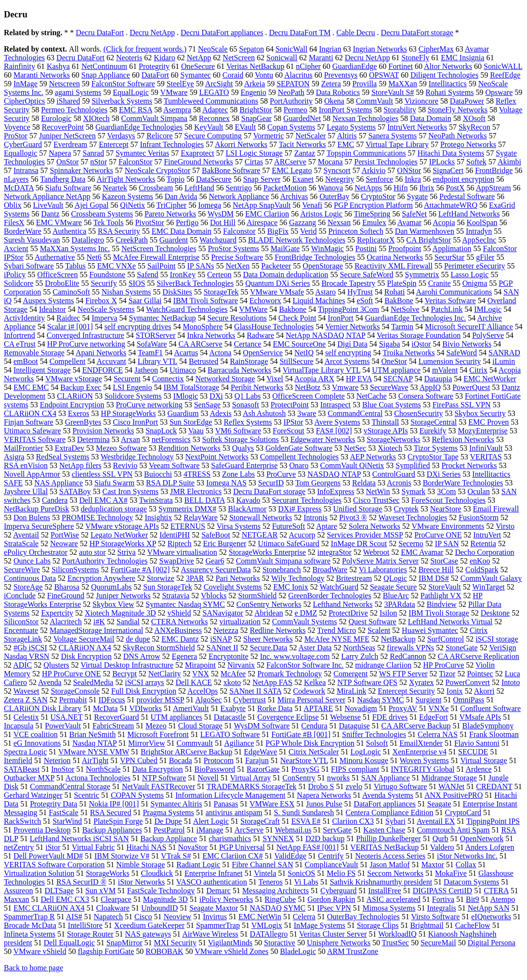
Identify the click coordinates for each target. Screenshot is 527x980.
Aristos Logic (321, 214)
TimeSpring (372, 214)
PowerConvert (468, 682)
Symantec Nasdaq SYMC (185, 604)
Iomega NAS (226, 483)
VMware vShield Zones (231, 951)
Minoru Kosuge (364, 760)
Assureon (18, 891)
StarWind (67, 821)
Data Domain (431, 118)
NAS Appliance (59, 483)
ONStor (409, 170)
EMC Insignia (462, 58)
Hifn (401, 188)
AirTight (95, 760)
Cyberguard (338, 891)
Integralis (441, 908)
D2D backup (325, 839)
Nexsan (339, 222)
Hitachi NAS (146, 847)
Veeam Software (174, 465)
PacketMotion (285, 188)
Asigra (14, 457)
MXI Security (175, 943)
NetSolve (405, 309)
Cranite (440, 283)
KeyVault (209, 127)
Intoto (511, 682)
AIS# (74, 917)
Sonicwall (282, 58)
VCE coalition (36, 734)
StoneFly (415, 58)
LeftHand (199, 188)
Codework (309, 691)
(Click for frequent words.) (145, 49)
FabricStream (113, 726)
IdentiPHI (175, 535)
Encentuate (21, 630)
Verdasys (121, 136)
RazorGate (263, 769)
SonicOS (301, 873)
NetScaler (310, 136)
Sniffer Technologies (374, 734)
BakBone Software (231, 170)
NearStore (446, 509)
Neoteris (129, 58)
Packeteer (276, 266)
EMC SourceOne (299, 344)
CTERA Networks (180, 622)
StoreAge (28, 587)
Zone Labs (238, 474)
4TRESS (197, 474)
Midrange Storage (449, 778)
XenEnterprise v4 (420, 752)
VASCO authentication (212, 882)
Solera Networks (375, 526)
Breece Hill (436, 570)
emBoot (26, 361)
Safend (147, 275)
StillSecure (296, 361)
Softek (476, 162)
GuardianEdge (355, 66)
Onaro (299, 465)
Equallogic (20, 153)
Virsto (505, 526)
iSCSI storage (497, 639)
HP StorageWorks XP (123, 544)
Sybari (395, 821)
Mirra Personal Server (311, 700)
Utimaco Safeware (33, 431)
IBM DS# (434, 578)
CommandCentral (355, 413)
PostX (455, 188)
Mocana (330, 162)
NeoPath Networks (457, 136)
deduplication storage (114, 509)
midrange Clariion (383, 665)
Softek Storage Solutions (241, 439)
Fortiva (443, 899)
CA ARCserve (200, 344)
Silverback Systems (122, 101)
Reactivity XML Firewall (394, 266)
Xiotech (390, 448)
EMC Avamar (422, 552)
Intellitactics (448, 84)
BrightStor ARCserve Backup (186, 752)
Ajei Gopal (92, 205)
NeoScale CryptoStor (158, 170)
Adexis (220, 413)
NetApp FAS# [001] (308, 847)
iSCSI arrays (144, 682)
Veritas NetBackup (255, 66)
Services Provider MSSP (365, 535)
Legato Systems (351, 127)
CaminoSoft (71, 292)
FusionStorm (479, 517)
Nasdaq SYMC (380, 700)
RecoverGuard (116, 717)
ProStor (16, 136)
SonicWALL (503, 66)
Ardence (479, 769)
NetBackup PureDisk (37, 509)
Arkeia (255, 84)
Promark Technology (290, 674)
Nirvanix (241, 665)
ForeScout (289, 431)
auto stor (92, 552)
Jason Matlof (390, 865)
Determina (93, 439)
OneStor (394, 361)
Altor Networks (448, 66)
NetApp (199, 58)
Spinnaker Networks (82, 170)
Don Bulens (32, 517)
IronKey (183, 275)
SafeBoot (216, 535)
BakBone (399, 301)
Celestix (26, 717)
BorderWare (23, 231)
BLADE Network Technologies (297, 240)
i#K (99, 622)
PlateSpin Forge (118, 821)
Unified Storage (357, 509)
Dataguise (355, 726)
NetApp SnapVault (262, 205)
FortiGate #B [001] (301, 734)
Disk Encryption (86, 656)
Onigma (475, 283)
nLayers (16, 179)
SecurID (271, 483)
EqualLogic (131, 92)
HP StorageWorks (128, 413)
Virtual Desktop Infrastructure (127, 665)
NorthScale (103, 769)
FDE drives (390, 717)
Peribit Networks (257, 387)
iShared (68, 101)
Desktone (495, 613)
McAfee (233, 674)
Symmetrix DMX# (187, 509)
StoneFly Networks (458, 110)
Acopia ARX (314, 379)
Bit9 (473, 899)
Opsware (499, 92)
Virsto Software (435, 917)
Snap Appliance (106, 75)
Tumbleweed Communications (211, 101)
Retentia (483, 544)
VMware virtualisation (182, 552)
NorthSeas (359, 648)
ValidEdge (290, 856)
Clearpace (116, 899)
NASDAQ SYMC (277, 908)
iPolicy (15, 275)
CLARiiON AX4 (85, 648)
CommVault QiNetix (352, 465)
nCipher (308, 66)
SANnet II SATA (255, 691)
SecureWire (22, 570)
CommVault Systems (305, 622)
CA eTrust (20, 344)
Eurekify (433, 431)
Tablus (75, 266)
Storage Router (90, 934)
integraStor (335, 552)
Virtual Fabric (93, 847)
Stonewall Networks (261, 517)
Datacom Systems (471, 882)
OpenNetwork (482, 839)
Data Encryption (157, 769)
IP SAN (447, 544)
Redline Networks (278, 630)
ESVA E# (306, 821)
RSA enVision (26, 465)
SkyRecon (474, 127)
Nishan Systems (126, 292)
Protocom (219, 760)
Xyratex (422, 682)
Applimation (452, 248)
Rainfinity (20, 66)
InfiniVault (486, 448)
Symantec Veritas (142, 153)
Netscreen (65, 84)
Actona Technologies (98, 778)
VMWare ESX (272, 804)
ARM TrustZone (353, 951)
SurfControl (446, 639)
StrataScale (21, 544)
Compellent (68, 361)
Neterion (57, 760)
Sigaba (390, 344)
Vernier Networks (352, 327)
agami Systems (78, 92)
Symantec (196, 75)
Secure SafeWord (366, 275)
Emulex (374, 222)
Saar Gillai (145, 301)
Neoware (64, 544)
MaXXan (403, 84)
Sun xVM (100, 891)
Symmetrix (422, 275)
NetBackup (398, 639)
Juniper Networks (123, 596)
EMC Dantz (180, 639)
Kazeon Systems (128, 196)
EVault (246, 127)
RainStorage (249, 361)
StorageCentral (434, 422)
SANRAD (504, 353)
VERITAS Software (35, 439)
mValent (445, 370)
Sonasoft (246, 405)
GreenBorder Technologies (329, 596)
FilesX (14, 222)
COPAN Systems (137, 795)
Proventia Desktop (42, 830)
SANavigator (223, 613)
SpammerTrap (218, 925)
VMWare (253, 309)
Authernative (55, 257)
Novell (208, 778)
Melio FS (341, 873)
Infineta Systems (30, 934)
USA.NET (66, 717)
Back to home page (33, 968)
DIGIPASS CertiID (442, 891)
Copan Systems (291, 127)
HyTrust (360, 292)
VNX (201, 674)
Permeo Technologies (74, 110)
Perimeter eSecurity (475, 266)
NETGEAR (260, 535)
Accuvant (111, 361)
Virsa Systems (239, 526)
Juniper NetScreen (67, 136)
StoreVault (445, 587)
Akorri (484, 691)
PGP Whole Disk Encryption (310, 743)
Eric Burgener (224, 544)
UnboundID (159, 908)
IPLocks (442, 162)
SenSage (207, 405)
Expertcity (57, 613)
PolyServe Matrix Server (380, 561)
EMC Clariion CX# (232, 856)
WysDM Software (262, 726)
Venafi (312, 205)
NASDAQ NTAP (334, 474)
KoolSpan (482, 222)
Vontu (264, 75)
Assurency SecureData (216, 570)
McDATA (19, 188)
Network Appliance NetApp (47, 196)
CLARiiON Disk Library (43, 708)
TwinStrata (156, 500)
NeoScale (213, 49)
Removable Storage (34, 353)
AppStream (494, 188)
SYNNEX (278, 839)
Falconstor (239, 231)
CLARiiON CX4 (30, 413)
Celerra (304, 917)
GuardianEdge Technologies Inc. (416, 318)
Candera (55, 500)
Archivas (294, 196)
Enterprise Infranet (213, 873)
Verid (309, 231)
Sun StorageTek (168, 587)
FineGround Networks (198, 162)
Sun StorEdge (191, 422)
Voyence (17, 127)
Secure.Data (269, 648)
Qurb (441, 839)
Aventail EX (436, 821)
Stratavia (176, 596)
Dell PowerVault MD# (48, 856)
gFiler (485, 257)
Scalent (379, 630)
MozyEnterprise (483, 431)
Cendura (314, 726)
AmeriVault (191, 708)
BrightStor (256, 110)
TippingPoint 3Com (349, 309)
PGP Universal (242, 847)
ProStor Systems (233, 248)
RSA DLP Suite (170, 483)
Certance (248, 344)
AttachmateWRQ (451, 205)
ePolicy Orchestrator (36, 552)
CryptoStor (378, 196)
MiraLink (351, 691)
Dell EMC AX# (103, 500)
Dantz (50, 214)
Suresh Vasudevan (32, 240)
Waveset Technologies (413, 517)
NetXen (237, 266)
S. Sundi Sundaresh (304, 812)
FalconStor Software (123, 84)
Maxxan (16, 899)
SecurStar (449, 257)
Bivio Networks (467, 344)
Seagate (439, 804)
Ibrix (427, 188)
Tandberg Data (63, 179)
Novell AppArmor (32, 474)
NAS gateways (148, 934)
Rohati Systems (449, 92)
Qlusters (56, 665)
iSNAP (221, 639)
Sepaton (251, 49)
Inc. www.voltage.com (295, 656)
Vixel (275, 379)
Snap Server (262, 179)
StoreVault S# (393, 92)
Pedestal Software (467, 196)
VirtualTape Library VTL (322, 370)
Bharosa (66, 587)
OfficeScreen (57, 275)
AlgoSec (208, 700)
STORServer (156, 335)
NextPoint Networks (217, 457)
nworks (338, 778)
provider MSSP (161, 700)
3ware (307, 413)
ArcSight (219, 84)
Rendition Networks (189, 448)
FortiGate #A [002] (140, 570)
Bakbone (293, 309)
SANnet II (222, 648)
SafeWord (462, 353)
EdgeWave (260, 752)
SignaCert (448, 170)
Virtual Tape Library (397, 144)
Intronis (316, 517)
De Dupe (168, 821)
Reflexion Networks (463, 439)
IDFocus (112, 700)
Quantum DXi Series (277, 283)
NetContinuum (104, 66)
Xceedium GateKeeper (149, 925)
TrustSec (395, 943)
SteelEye (180, 84)
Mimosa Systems (389, 908)
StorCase (444, 561)
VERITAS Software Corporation (54, 865)
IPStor (293, 422)
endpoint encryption (463, 179)
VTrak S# (176, 856)
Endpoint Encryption (72, 405)
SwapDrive (177, 561)
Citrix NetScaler (314, 752)
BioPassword (215, 769)
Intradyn (479, 231)
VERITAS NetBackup (384, 847)
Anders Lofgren (490, 847)
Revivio (125, 465)
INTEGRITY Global (422, 769)
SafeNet (414, 214)
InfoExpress (336, 491)
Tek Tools (109, 222)
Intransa (26, 170)
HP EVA (359, 379)
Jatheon (146, 370)
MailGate (285, 248)
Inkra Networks (211, 335)
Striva (127, 552)
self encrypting (348, 353)
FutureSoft (289, 526)
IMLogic (488, 309)
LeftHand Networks (469, 214)
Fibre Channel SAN (262, 865)
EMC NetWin (260, 917)
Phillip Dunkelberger (388, 839)
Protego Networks (468, 144)
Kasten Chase (384, 830)
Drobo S (321, 786)
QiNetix (132, 205)
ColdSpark (482, 570)
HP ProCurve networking (86, 344)
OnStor (67, 162)
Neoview (177, 917)
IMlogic (186, 396)
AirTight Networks (126, 179)
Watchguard (218, 240)
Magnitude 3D (165, 899)
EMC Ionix (290, 587)
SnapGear (257, 118)
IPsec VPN (334, 908)
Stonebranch (282, 570)
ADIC (22, 665)
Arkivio (374, 170)
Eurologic (56, 118)
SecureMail (438, 943)
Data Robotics (338, 92)
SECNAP (398, 379)
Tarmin (402, 327)
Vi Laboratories (383, 570)
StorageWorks (107, 873)
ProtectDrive (348, 613)
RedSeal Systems (63, 457)
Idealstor (53, 309)
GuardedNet (302, 118)
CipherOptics (24, 101)
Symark (414, 491)
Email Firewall (496, 509)
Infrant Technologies (172, 144)
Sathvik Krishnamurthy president (381, 882)
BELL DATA (205, 500)
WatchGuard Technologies (187, 309)
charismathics (230, 839)
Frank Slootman (494, 734)
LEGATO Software (230, 734)
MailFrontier (24, 448)
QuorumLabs (111, 587)
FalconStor (135, 162)
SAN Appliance (386, 778)
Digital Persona (492, 943)
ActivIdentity (24, 318)
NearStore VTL (304, 760)
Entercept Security (406, 691)
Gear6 (215, 561)
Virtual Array (251, 778)
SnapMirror (125, 943)
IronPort (340, 318)
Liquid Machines (319, 301)
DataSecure (214, 179)
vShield (179, 613)
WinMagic (328, 248)
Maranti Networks (42, 75)
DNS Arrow (142, 656)
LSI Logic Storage (254, 153)
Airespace (262, 222)
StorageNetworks (393, 439)
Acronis (399, 483)
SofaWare (152, 344)
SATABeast (22, 769)
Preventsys (341, 75)
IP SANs (201, 266)
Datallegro (88, 240)
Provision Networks (104, 431)
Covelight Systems (233, 587)
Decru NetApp (152, 33)
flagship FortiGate (106, 951)
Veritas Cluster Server (333, 934)
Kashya (58, 66)
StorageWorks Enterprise (267, 552)
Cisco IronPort (135, 422)
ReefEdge (505, 75)
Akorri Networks (241, 144)
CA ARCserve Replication (479, 656)
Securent (127, 379)
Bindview (442, 604)
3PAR (195, 578)
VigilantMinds (230, 943)
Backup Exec (81, 387)
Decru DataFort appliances (222, 33)
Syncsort (337, 170)
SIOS (137, 283)
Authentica (69, 231)
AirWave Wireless (210, 934)
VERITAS (486, 457)
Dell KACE (194, 682)
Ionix (455, 691)
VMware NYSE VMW (94, 752)
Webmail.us (293, 830)
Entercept (113, 144)
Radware (260, 335)
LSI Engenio (132, 387)
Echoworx (265, 301)
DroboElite (62, 283)
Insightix (158, 517)
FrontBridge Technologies (315, 257)
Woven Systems (424, 760)
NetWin (378, 491)
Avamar (409, 222)
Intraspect (336, 405)
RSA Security (119, 231)
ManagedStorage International (96, 630)
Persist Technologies (386, 162)
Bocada (181, 760)
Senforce (379, 179)
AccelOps (203, 691)
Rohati (395, 292)
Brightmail (427, 925)
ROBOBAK (164, 951)
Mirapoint (200, 665)
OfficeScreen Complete (308, 396)
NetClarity (165, 674)
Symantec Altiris (176, 804)
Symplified (413, 465)
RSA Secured (111, 812)
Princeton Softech (356, 231)
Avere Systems (337, 422)
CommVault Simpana (154, 118)
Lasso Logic (470, 275)
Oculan (478, 491)
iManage (210, 830)
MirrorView (146, 743)
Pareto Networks (170, 214)
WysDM (221, 214)
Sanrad (93, 153)
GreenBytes (83, 422)
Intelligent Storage (42, 370)
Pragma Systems (168, 812)
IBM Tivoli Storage (439, 613)
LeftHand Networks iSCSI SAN (79, 839)
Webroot (376, 552)
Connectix (168, 379)
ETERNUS (188, 526)
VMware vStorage (74, 379)
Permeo (296, 110)
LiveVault (48, 205)
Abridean (269, 613)
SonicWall (291, 49)
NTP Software (164, 778)
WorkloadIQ (397, 934)
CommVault (375, 101)
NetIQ (304, 353)
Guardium (183, 413)
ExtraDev (70, 448)
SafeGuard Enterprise (244, 465)
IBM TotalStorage (191, 387)
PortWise (65, 535)
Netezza (226, 630)
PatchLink (447, 309)
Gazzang (303, 222)
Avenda (50, 682)
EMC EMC (31, 387)
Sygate (417, 196)
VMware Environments (448, 526)
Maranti (321, 58)
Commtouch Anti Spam (453, 830)
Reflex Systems (248, 422)
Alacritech (66, 622)
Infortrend (20, 335)
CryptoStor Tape (433, 457)
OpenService (263, 353)
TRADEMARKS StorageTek (252, 786)
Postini (366, 248)
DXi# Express (300, 509)
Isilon (388, 613)
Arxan (131, 439)
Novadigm (361, 708)
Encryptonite (229, 656)
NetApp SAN (489, 908)
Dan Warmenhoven (425, 231)
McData (105, 708)
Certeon (219, 275)
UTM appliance (396, 370)
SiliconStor (21, 622)
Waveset (26, 691)
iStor (53, 847)
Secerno (411, 544)
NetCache (372, 396)
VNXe (439, 708)
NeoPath (291, 92)
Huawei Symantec (430, 630)
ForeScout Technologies (448, 500)
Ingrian (330, 49)
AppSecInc (479, 240)
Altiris (347, 136)
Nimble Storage (140, 865)
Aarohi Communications (454, 292)
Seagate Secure (393, 587)
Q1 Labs (248, 396)
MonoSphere (203, 327)
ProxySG (305, 769)
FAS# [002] (334, 431)
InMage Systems (320, 925)
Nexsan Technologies (365, 118)
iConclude (20, 596)
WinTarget (488, 587)
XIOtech (96, 118)
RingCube (280, 899)
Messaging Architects (276, 891)
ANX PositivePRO (454, 795)
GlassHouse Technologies (274, 327)
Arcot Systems (347, 361)
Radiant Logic (198, 865)
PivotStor (149, 222)
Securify (104, 283)
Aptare (327, 526)
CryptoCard (463, 812)
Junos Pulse (324, 804)
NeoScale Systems (106, 309)
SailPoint (162, 266)
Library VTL (158, 361)
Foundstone (107, 275)
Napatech (108, 917)
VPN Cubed (139, 760)
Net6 (94, 257)
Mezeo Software (121, 448)
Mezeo (156, 726)
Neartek (115, 188)
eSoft (365, 301)
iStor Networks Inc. (467, 856)
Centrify (331, 856)
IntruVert (487, 535)
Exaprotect (197, 153)
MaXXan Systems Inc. (75, 248)
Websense (345, 717)
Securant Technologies (307, 500)
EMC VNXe (117, 266)
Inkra (413, 179)
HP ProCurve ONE (71, 674)
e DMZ (306, 613)
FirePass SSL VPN (462, 405)
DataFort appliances (384, 804)
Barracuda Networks (239, 370)
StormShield (257, 596)
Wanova (330, 188)
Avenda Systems (388, 795)
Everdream (70, 144)
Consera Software (426, 396)
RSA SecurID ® (81, 882)
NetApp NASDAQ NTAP (325, 335)
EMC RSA (136, 110)
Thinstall (385, 422)
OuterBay (334, 196)
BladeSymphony (488, 726)
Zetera (331, 84)
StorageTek (221, 292)
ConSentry (299, 778)
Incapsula (19, 726)
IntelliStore (85, 925)
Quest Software (373, 622)
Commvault (195, 743)
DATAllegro (269, 934)
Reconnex (214, 118)
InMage (26, 84)
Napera (60, 153)
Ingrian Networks (380, 49)
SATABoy (75, 491)
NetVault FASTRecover (158, 786)
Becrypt (125, 674)
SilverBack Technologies (195, 283)
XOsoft (474, 118)
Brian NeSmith (92, 734)
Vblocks (214, 596)
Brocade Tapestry (348, 283)
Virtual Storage (483, 760)
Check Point (297, 318)
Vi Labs (306, 882)
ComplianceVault (331, 865)
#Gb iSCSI (30, 648)
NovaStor (192, 847)
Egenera (184, 656)
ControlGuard (394, 474)
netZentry (19, 847)
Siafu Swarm (114, 483)
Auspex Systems (48, 301)
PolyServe (488, 335)
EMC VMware (59, 222)
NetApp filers (80, 465)
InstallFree (384, 891)
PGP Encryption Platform (373, 205)
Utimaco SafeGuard (289, 544)
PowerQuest (471, 387)
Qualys (243, 448)
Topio (176, 179)
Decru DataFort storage (417, 33)
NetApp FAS (272, 682)
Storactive (280, 943)
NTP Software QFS (367, 682)
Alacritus (298, 75)
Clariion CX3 (353, 821)
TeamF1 (150, 353)
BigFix (278, 231)
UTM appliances (177, 717)
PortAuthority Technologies (105, 561)
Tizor (447, 674)
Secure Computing (213, 136)
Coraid (233, 75)
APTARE (318, 708)
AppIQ (430, 387)
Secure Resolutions (237, 318)
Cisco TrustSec (376, 500)
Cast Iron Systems (130, 491)
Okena (334, 101)
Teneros (270, 882)
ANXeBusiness (178, 630)
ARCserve (290, 162)
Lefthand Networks (343, 604)
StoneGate (462, 648)
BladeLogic (298, 951)
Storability (400, 110)
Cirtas (254, 162)
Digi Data (352, 344)
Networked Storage (225, 379)
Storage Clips (378, 925)
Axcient (16, 248)
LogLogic (366, 752)
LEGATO (214, 92)
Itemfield (18, 760)
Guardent (174, 240)
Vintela (265, 873)
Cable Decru (356, 33)
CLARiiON (75, 396)
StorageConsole (75, 691)
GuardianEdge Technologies (139, 127)
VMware (174, 92)
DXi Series (444, 474)
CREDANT (494, 786)
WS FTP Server (403, 674)
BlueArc (396, 596)
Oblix (13, 205)
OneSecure (198, 66)
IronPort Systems (346, 110)
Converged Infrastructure (86, 335)
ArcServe (249, 830)
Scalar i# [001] (70, 327)
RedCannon (408, 656)
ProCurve (281, 474)
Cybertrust (250, 700)
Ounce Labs (32, 561)
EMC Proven (488, 422)
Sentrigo (238, 188)
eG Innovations (37, 743)
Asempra (177, 110)
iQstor (421, 344)
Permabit (73, 700)
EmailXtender (421, 743)
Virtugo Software (401, 786)
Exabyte (233, 708)
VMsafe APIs (480, 717)
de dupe (138, 639)
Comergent (350, 674)
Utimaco (183, 370)
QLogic (395, 578)
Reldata (364, 483)
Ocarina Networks (395, 257)
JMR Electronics (196, 491)
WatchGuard (339, 587)
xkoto (232, 682)
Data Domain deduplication (286, 275)
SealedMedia (93, 682)
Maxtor (433, 865)
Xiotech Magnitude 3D (120, 613)
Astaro (325, 292)
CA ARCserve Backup (416, 726)
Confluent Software (490, 708)
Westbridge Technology (137, 457)
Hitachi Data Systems (451, 153)
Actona (220, 353)
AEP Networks (373, 457)
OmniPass (468, 700)
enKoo (480, 561)
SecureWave (389, 387)
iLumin (504, 361)
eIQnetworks (491, 917)
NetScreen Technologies (159, 248)
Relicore (159, 136)
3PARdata (399, 604)
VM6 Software (238, 431)
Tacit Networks (303, 144)
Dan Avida (181, 196)
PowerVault (63, 726)
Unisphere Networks (339, 943)
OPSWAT (384, 75)
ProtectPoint (290, 405)
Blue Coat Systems (392, 405)
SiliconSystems (75, 570)
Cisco (143, 917)
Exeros (79, 413)
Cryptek (406, 509)
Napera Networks (324, 795)
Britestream (354, 578)
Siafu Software (68, 188)
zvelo (354, 786)
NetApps (368, 188)
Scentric (86, 795)
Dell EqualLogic (69, 943)
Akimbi (509, 162)
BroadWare (330, 570)
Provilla (365, 84)
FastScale (63, 812)
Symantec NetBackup (163, 318)
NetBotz (308, 387)
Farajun (257, 760)
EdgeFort (434, 717)
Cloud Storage (200, 726)
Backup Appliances (112, 830)
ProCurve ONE (438, 535)
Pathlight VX (441, 596)
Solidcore (19, 283)
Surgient (428, 700)
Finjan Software (29, 422)
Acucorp (302, 535)
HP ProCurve (443, 665)
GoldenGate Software (299, 448)
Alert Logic (211, 821)
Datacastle (230, 717)
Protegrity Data (53, 804)
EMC (346, 144)
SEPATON (293, 84)
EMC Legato (292, 170)
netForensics (171, 439)
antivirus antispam (234, 812)
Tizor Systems (436, 448)
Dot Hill (223, 222)
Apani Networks (101, 353)
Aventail (26, 535)
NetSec (355, 448)
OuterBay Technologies (363, 917)
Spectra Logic (25, 752)
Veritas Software (450, 301)
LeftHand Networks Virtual (450, 622)
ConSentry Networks (269, 604)
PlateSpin (402, 283)
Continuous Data (30, 578)
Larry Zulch (360, 656)
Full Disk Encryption (144, 691)
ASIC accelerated (393, 899)
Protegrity (154, 66)
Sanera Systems (392, 136)
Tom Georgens (318, 483)
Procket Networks (469, 465)
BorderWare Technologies (463, 483)
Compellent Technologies (299, 457)
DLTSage (59, 891)
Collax (466, 865)
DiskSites (177, 292)
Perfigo (187, 222)
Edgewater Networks (323, 439)
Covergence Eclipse (288, 717)
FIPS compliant (355, 769)
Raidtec (68, 318)
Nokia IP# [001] (114, 804)
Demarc (218, 891)
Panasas (226, 804)
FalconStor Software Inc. (305, 665)
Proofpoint (405, 248)
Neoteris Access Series (390, 856)
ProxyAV (403, 708)
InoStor (63, 769)
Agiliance (239, 743)
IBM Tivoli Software (206, 301)
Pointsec (480, 674)
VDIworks (145, 708)
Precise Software (237, 257)
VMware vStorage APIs (122, 526)
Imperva (104, 318)
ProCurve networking (149, 405)
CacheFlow (473, 925)
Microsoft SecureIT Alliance (469, 327)
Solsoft (377, 743)
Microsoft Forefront (158, 734)
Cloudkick (157, 873)
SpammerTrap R (29, 917)
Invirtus (215, 917)
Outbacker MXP (29, 778)
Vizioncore (422, 101)
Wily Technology (298, 578)
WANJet (451, 786)
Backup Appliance (169, 839)
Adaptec (215, 110)
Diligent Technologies (444, 75)
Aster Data (315, 648)
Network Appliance (239, 196)
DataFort (155, 75)
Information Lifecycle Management (230, 795)
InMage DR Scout (359, 544)
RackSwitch (22, 821)
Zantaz (305, 153)
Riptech (180, 544)
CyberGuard (23, 144)
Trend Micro (336, 630)
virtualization (240, 622)
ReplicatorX (376, 240)
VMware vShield (40, 951)
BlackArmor (247, 509)
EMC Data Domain (182, 231)
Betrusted (204, 361)
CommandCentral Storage (70, 786)
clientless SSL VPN (102, 474)
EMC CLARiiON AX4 (49, 908)
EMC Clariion (267, 214)
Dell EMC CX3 (65, 899)
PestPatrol (169, 830)
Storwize (161, 578)
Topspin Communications (366, 153)
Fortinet (401, 66)
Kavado (248, 500)
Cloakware (113, 908)
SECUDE (473, 752)
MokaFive (451, 873)
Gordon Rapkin (331, 899)
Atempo (503, 899)
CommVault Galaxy (491, 578)
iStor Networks (141, 882)
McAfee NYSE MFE (337, 639)
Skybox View (113, 604)
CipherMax (436, 49)
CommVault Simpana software (283, 561)
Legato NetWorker (119, 535)
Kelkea (315, 682)
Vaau (196, 431)
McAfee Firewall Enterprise (156, 257)
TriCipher (172, 205)
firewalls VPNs (410, 648)
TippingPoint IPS (493, 821)
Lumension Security (450, 361)
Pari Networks (237, 578)
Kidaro (164, 58)
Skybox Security (480, 413)
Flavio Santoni (477, 743)
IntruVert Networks (417, 127)
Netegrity (340, 179)
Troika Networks (408, 353)
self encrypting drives (138, 327)
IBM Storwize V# (122, 856)
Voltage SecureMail (84, 639)
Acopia (444, 222)
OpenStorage (323, 266)
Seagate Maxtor (214, 908)
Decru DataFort (100, 33)
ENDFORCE (103, 370)
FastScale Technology (161, 891)
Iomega (210, 205)
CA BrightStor (428, 240)
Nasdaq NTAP (94, 743)
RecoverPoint (63, 127)
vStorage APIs (386, 431)
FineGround (66, 596)
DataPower (467, 101)
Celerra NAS (438, 734)
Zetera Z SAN (26, 700)
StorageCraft (260, 821)
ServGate (337, 830)
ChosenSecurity (418, 413)
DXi (216, 396)
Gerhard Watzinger (33, 795)
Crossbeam (156, 188)
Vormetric (269, 136)
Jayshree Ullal (26, 491)
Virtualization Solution (39, 873)
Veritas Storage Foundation (419, 335)
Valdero (442, 847)
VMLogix (267, 925)
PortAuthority (291, 101)
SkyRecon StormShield (159, 648)
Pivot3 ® (353, 517)
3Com (446, 491)
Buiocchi (158, 474)
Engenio (253, 92)
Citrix (478, 370)
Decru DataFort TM (300, 33)
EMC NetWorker (490, 379)
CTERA (496, 891)
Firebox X (101, 301)
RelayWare (201, 517)
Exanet (303, 179)
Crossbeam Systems (102, 214)
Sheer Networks (268, 639)
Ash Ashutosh (264, 413)
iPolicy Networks (226, 899)
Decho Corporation (484, 552)
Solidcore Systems (133, 396)
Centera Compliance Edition (389, 812)
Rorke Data (275, 708)
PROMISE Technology (97, 517)
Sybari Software (29, 266)
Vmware (345, 387)
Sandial (128, 622)
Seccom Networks (395, 873)
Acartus (186, 353)
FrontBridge (494, 170)
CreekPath (132, 240)
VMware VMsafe (277, 292)
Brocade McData (30, 925)
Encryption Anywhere (101, 578)
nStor (99, 162)
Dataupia (438, 379)
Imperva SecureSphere (39, 526)
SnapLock (161, 431)
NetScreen (239, 58)
